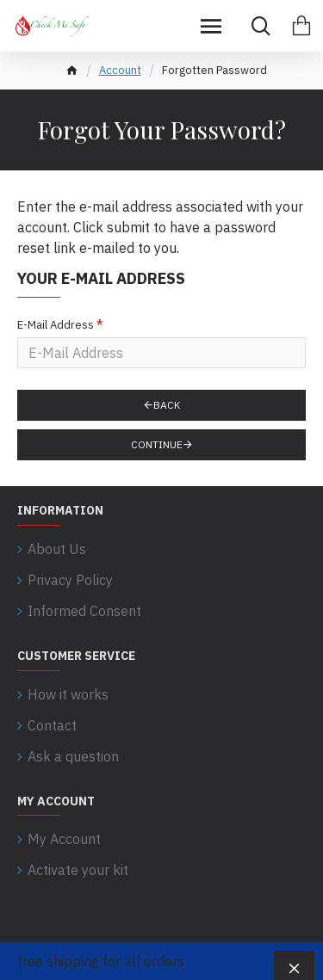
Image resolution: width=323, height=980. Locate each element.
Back (167, 405)
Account (120, 70)
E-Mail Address (56, 325)
